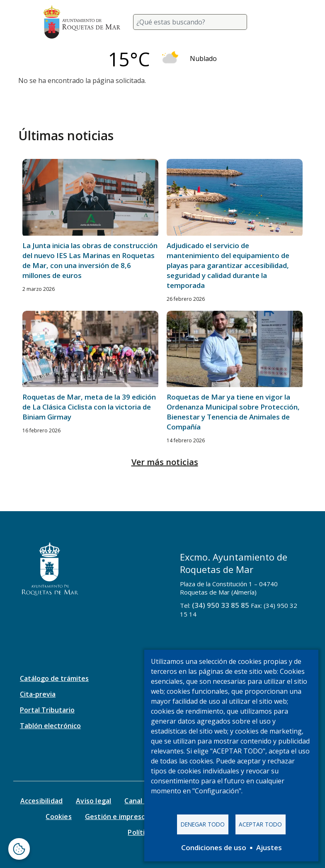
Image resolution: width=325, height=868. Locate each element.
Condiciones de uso (214, 847)
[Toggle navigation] (272, 22)
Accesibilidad (42, 801)
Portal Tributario (47, 710)
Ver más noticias (165, 462)
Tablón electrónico (50, 726)
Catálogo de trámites (54, 678)
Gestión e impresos (117, 817)
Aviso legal (93, 801)
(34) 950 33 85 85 (221, 605)
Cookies (58, 817)
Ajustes (269, 847)
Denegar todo (203, 824)
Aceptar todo (260, 824)
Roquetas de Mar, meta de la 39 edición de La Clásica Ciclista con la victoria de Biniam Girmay (89, 407)
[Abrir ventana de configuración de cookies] (19, 849)
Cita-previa (38, 694)
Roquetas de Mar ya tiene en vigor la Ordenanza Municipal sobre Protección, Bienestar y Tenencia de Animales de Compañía (233, 412)
